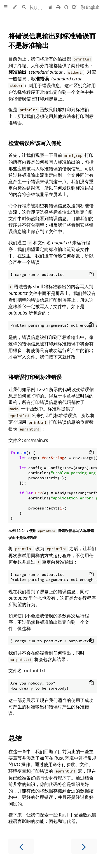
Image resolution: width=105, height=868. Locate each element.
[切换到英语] (90, 7)
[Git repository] (67, 7)
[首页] (50, 7)
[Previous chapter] (21, 846)
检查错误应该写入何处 (35, 143)
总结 (15, 738)
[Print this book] (59, 7)
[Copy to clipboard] (91, 274)
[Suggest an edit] (75, 7)
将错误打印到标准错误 (35, 377)
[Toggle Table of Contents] (6, 7)
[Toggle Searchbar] (24, 7)
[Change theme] (15, 7)
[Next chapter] (84, 846)
